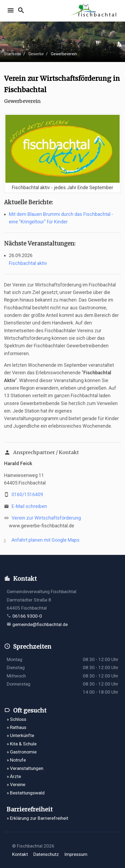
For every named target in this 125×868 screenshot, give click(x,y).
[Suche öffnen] (22, 11)
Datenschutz (46, 854)
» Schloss (17, 719)
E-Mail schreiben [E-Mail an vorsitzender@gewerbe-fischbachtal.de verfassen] (29, 506)
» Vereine (16, 784)
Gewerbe (36, 54)
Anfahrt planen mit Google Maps (46, 540)
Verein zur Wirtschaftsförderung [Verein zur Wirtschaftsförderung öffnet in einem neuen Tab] (46, 518)
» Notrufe (16, 760)
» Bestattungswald (26, 793)
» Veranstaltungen (25, 768)
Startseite (13, 54)
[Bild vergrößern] (62, 148)
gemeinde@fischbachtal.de (40, 624)
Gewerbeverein (64, 54)
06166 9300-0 (27, 616)
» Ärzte (14, 776)
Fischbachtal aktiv (28, 263)
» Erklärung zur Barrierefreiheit (37, 818)
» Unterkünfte (20, 735)
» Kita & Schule (22, 744)
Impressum (76, 854)
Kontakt (20, 854)
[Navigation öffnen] (11, 11)
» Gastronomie (22, 752)
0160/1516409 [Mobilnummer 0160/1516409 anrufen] (27, 494)
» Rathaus (17, 727)
